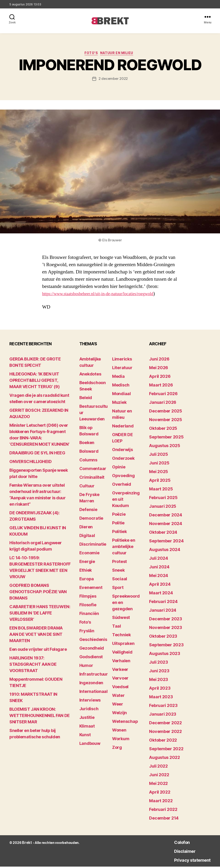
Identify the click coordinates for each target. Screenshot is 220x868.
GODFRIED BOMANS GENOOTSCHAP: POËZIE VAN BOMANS (38, 593)
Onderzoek (123, 460)
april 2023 (160, 690)
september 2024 (166, 542)
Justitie (87, 719)
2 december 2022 (113, 80)
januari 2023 (163, 715)
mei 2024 (159, 577)
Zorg (117, 749)
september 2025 (166, 438)
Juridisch (89, 710)
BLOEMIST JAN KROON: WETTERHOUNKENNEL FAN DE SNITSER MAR (40, 717)
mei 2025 (159, 473)
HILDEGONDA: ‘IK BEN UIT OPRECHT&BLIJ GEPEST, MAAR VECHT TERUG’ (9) (35, 382)
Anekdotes (90, 375)
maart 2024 (161, 594)
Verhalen (121, 662)
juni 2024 (159, 568)
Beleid (86, 399)
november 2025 (166, 421)
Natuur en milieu (119, 54)
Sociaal (120, 580)
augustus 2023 (165, 655)
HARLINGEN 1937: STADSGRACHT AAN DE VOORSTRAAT (33, 666)
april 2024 (160, 586)
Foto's (90, 54)
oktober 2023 (163, 638)
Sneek (118, 572)
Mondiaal (121, 395)
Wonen (119, 731)
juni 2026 (159, 360)
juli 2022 (158, 767)
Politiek (119, 533)
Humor (86, 667)
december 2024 (166, 516)
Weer (118, 705)
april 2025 (160, 482)
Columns (88, 461)
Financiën (89, 615)
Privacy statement (187, 861)
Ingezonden (91, 684)
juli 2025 (159, 456)
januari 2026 (163, 404)
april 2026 (160, 378)
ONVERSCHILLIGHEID (30, 463)
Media (118, 378)
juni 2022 (159, 776)
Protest (119, 563)
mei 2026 (159, 369)
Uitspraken (123, 645)
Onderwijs (123, 451)
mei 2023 (159, 681)
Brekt (26, 844)
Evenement (91, 589)
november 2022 (165, 733)
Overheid (122, 486)
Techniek (121, 636)
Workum (121, 740)
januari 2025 (163, 508)
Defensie (88, 511)
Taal (117, 627)
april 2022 (160, 793)
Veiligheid (122, 653)
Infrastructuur (94, 675)
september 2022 (166, 750)
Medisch (121, 386)
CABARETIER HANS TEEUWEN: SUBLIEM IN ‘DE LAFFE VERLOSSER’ (40, 614)
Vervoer (120, 679)
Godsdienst (91, 658)
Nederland (123, 427)
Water (118, 697)
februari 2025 (163, 499)
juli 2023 (159, 664)
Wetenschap (125, 723)
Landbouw (90, 745)
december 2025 (166, 412)
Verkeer (120, 671)
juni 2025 (159, 464)
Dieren (86, 528)
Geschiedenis (93, 641)
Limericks (122, 360)
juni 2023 (159, 672)
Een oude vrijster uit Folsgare (38, 651)
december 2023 (166, 620)
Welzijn (119, 714)
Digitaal (87, 537)
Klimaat (87, 727)
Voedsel (120, 688)
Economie (89, 554)
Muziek (119, 404)
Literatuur (122, 369)
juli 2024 (159, 560)
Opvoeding (123, 477)
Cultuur (87, 487)
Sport (118, 589)
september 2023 (166, 646)
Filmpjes (88, 598)
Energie (87, 563)
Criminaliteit (92, 479)
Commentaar (93, 470)
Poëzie (119, 516)
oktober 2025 (163, 430)
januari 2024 (163, 612)
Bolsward (89, 453)
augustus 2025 (165, 447)
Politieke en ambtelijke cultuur (124, 548)
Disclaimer (176, 852)
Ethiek (86, 572)
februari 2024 (163, 603)
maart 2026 (161, 386)
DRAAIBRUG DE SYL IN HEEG (37, 454)
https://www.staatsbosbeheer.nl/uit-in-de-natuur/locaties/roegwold (107, 295)
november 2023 (166, 629)
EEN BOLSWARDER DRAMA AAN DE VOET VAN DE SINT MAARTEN (36, 636)
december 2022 (165, 724)
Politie (118, 524)
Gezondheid (92, 649)
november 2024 (166, 525)
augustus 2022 (165, 759)
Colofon (173, 843)
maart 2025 (161, 490)
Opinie (119, 468)
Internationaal (93, 693)
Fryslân (87, 632)
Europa (87, 580)
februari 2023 (163, 707)
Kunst (85, 736)
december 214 (164, 819)
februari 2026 (163, 395)
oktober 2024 (163, 534)
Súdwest (121, 619)
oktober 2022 (163, 741)
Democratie (91, 520)
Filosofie (88, 606)
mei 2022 (158, 785)
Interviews (90, 701)
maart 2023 (161, 698)
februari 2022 (163, 811)
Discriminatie (93, 546)
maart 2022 (161, 802)
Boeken (87, 444)
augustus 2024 (165, 551)
